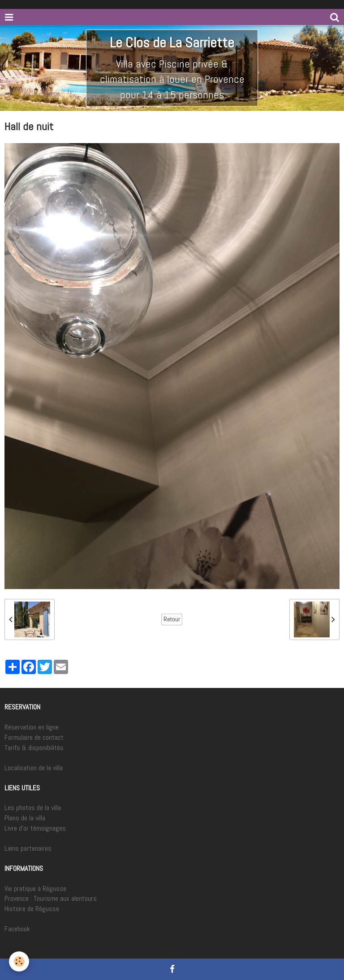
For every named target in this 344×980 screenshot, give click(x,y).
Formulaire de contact (34, 737)
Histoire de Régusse (32, 909)
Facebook (17, 929)
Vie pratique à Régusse (35, 889)
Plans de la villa (25, 818)
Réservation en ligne (32, 727)
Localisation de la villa (34, 768)
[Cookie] (19, 961)
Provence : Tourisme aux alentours (51, 898)
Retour (172, 619)
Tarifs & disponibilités (34, 748)
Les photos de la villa (33, 808)
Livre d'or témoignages (35, 828)
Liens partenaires (28, 848)
